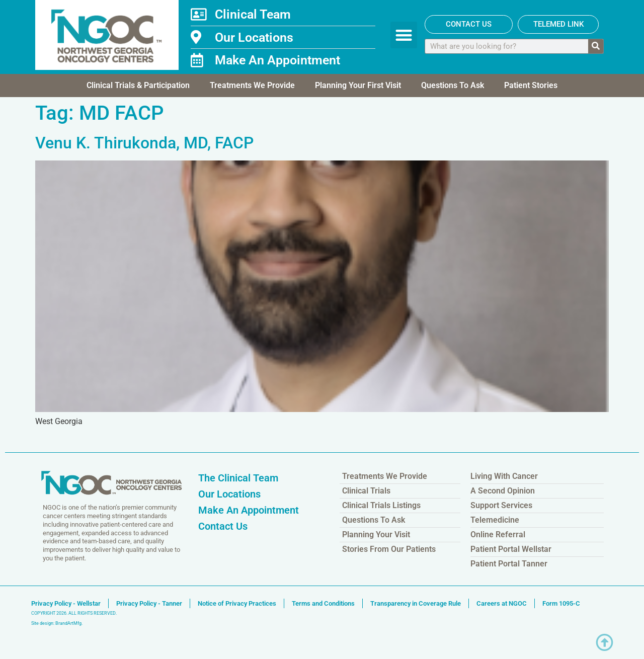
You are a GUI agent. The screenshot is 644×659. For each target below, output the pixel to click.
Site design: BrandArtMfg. (57, 623)
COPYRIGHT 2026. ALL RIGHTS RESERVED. (74, 613)
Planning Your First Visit (358, 85)
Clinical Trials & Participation (138, 85)
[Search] (596, 46)
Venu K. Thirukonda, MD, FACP (144, 143)
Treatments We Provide (252, 85)
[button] (404, 35)
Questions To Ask (453, 85)
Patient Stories (531, 85)
